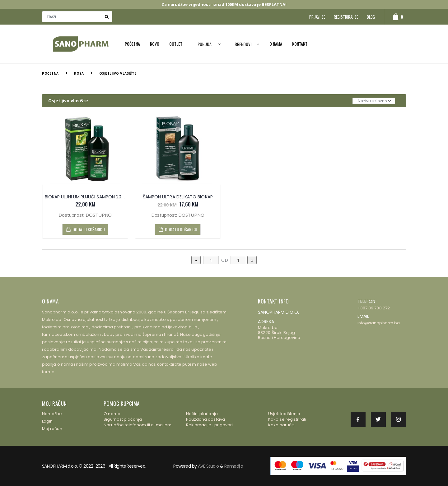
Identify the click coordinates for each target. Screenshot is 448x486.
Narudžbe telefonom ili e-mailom (138, 425)
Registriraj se (346, 17)
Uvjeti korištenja (284, 414)
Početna (132, 44)
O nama (276, 44)
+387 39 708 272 (374, 308)
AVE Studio (208, 466)
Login (47, 421)
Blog (371, 17)
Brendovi (243, 44)
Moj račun (52, 429)
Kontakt (300, 44)
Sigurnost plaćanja (123, 419)
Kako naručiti (281, 425)
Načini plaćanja (202, 414)
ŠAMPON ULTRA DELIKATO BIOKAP (178, 197)
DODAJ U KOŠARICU (85, 229)
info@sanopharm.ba (379, 323)
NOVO (155, 44)
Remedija (234, 466)
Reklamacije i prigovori (210, 425)
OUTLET (176, 44)
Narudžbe (52, 414)
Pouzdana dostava (205, 419)
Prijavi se (317, 17)
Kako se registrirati (287, 419)
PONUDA (205, 44)
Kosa (79, 73)
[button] (395, 17)
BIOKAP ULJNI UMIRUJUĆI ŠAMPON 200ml (87, 197)
